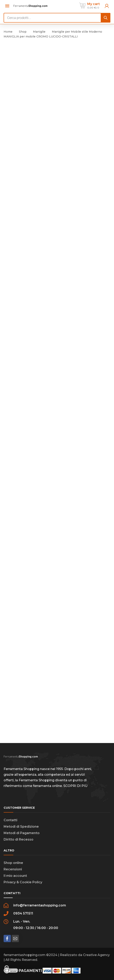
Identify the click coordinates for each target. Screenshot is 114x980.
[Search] (106, 18)
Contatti (10, 820)
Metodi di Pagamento (22, 833)
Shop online (13, 863)
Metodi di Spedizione (21, 827)
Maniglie (39, 32)
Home (8, 32)
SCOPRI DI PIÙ (75, 786)
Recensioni (13, 869)
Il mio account (15, 876)
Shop (23, 32)
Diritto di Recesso (18, 839)
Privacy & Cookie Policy (23, 882)
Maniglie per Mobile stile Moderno (77, 32)
